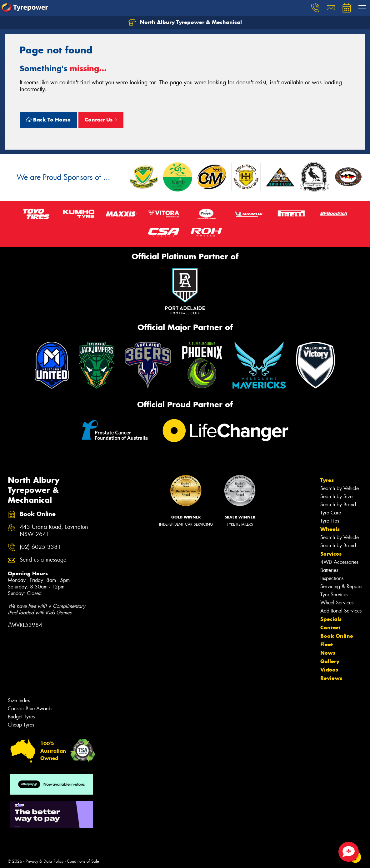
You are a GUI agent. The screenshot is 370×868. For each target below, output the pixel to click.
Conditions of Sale (83, 861)
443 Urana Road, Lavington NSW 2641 (54, 531)
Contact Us (101, 120)
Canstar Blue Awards (30, 709)
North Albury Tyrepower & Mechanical (185, 22)
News (328, 653)
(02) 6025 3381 (40, 547)
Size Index (19, 700)
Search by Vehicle (340, 488)
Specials (331, 619)
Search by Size (336, 496)
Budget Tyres (21, 717)
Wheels (330, 529)
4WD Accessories (339, 562)
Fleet (327, 644)
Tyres (327, 480)
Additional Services (341, 611)
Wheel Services (337, 603)
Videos (329, 670)
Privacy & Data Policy (45, 861)
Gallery (330, 661)
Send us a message (43, 560)
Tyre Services (334, 595)
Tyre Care (331, 513)
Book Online (337, 636)
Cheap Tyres (21, 725)
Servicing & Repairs (341, 586)
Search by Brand (338, 505)
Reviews (331, 678)
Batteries (329, 570)
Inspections (332, 578)
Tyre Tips (330, 521)
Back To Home (48, 120)
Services (331, 554)
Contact (330, 627)
